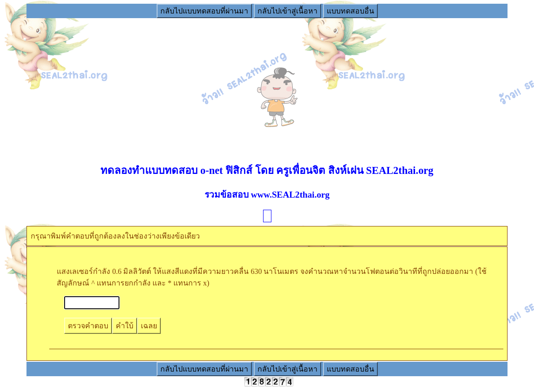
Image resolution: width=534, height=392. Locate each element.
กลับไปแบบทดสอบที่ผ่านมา (204, 11)
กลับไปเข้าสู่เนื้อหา (287, 11)
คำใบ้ (125, 326)
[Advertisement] (267, 84)
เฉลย (149, 326)
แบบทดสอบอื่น (350, 11)
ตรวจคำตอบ (88, 326)
